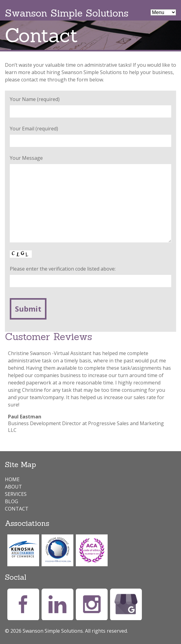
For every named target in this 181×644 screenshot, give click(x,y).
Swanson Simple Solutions (67, 13)
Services (16, 494)
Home (12, 479)
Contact (17, 509)
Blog (11, 501)
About (13, 487)
